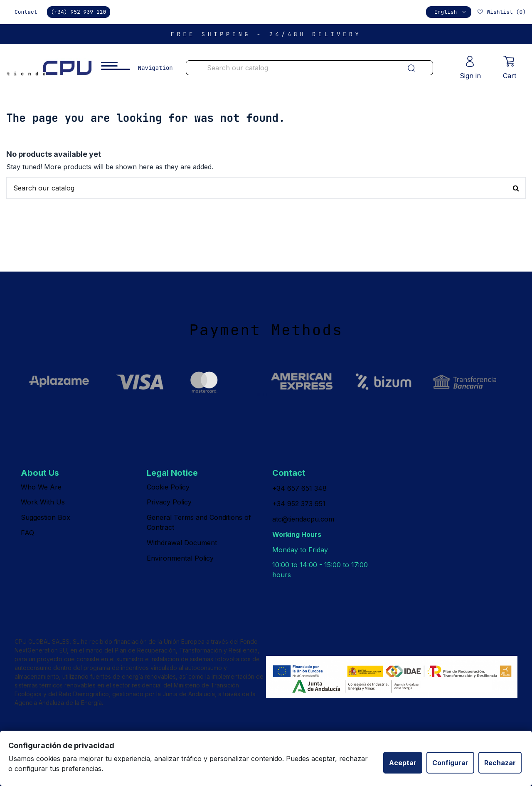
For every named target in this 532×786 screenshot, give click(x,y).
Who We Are (41, 487)
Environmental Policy (180, 558)
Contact (26, 12)
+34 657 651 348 (299, 488)
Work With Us (43, 502)
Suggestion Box (46, 517)
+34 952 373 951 (299, 504)
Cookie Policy (168, 487)
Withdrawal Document (182, 543)
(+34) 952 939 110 (79, 12)
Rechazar (500, 763)
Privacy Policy (169, 502)
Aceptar (403, 763)
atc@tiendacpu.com (303, 519)
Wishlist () (501, 12)
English (451, 12)
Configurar (450, 763)
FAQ (27, 533)
